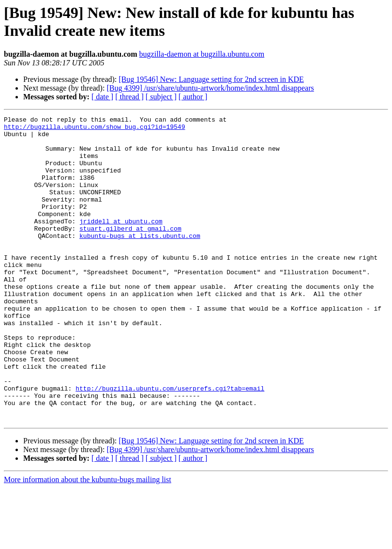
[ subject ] (161, 97)
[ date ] (102, 97)
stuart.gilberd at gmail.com (130, 251)
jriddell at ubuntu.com (121, 243)
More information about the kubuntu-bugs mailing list (88, 541)
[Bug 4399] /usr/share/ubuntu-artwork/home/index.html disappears (210, 88)
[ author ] (193, 97)
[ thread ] (129, 97)
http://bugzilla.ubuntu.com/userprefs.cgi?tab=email (170, 443)
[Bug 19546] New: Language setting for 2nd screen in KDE (211, 79)
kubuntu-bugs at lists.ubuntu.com (140, 260)
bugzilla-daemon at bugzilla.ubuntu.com (202, 54)
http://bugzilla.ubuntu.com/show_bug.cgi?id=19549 (94, 129)
